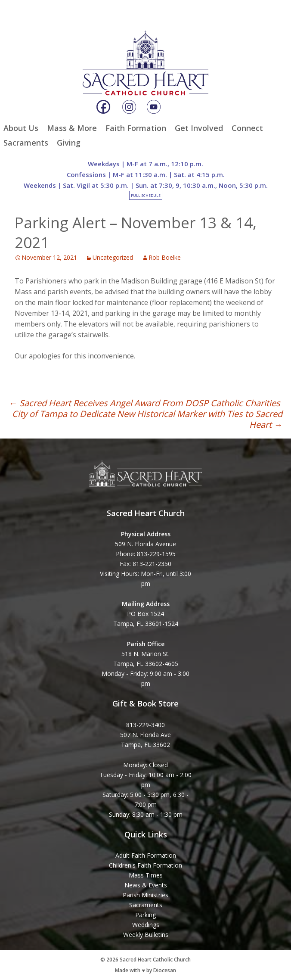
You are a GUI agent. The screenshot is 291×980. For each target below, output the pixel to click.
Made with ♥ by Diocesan (145, 970)
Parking (145, 915)
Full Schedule (146, 195)
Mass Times (146, 875)
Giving (69, 143)
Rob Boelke (165, 257)
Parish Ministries (145, 895)
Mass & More (72, 128)
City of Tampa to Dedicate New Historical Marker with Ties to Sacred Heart (147, 419)
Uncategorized (113, 257)
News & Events (146, 885)
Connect (247, 128)
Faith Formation (136, 128)
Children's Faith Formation (145, 865)
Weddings (146, 925)
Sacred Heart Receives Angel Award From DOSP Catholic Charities (144, 403)
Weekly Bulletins (146, 935)
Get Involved (199, 128)
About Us (21, 128)
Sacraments (26, 143)
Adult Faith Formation (146, 855)
